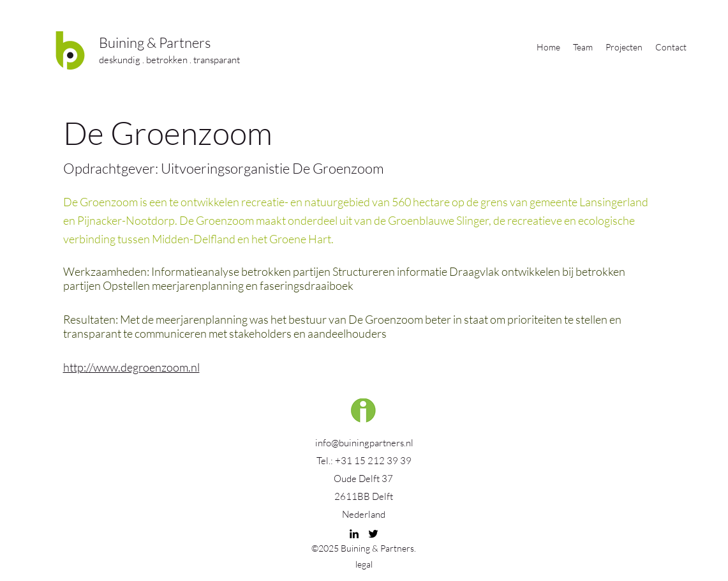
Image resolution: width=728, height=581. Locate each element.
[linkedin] (354, 534)
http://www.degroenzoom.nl (131, 367)
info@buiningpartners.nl (364, 443)
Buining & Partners (155, 42)
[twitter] (373, 534)
